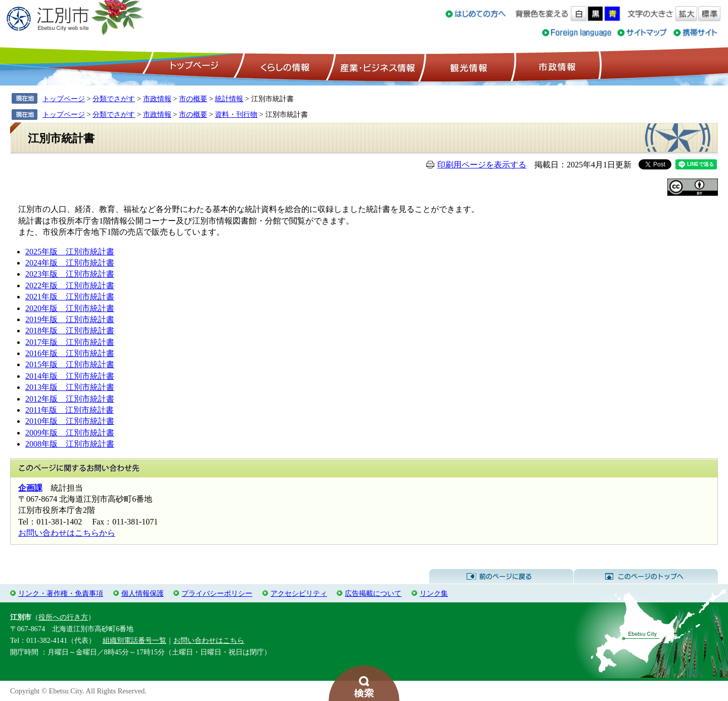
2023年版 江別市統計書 (70, 274)
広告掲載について (373, 593)
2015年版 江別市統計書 (70, 364)
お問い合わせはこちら (209, 640)
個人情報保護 (143, 593)
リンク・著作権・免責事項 (61, 593)
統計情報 (229, 99)
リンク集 (434, 593)
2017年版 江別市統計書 (70, 342)
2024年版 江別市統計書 (70, 263)
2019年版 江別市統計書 (70, 319)
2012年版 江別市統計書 (70, 399)
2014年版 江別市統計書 (70, 376)
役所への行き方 (63, 617)
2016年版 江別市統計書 (70, 353)
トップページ (193, 66)
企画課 (30, 488)
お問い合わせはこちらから (67, 533)
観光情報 (467, 66)
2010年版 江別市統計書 (70, 421)
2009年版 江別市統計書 (70, 433)
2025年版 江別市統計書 (70, 252)
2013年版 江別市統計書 (70, 387)
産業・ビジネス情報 (376, 66)
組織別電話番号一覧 (134, 640)
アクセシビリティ (299, 593)
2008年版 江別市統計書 (70, 444)
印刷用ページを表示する (482, 165)
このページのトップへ (646, 577)
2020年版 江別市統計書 (70, 308)
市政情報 (556, 66)
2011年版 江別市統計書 (70, 410)
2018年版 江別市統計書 (70, 331)
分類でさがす (114, 99)
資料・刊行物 (236, 114)
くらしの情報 (284, 66)
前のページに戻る (501, 577)
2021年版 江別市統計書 (70, 297)
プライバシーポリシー (217, 593)
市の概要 (193, 99)
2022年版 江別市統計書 (70, 286)
